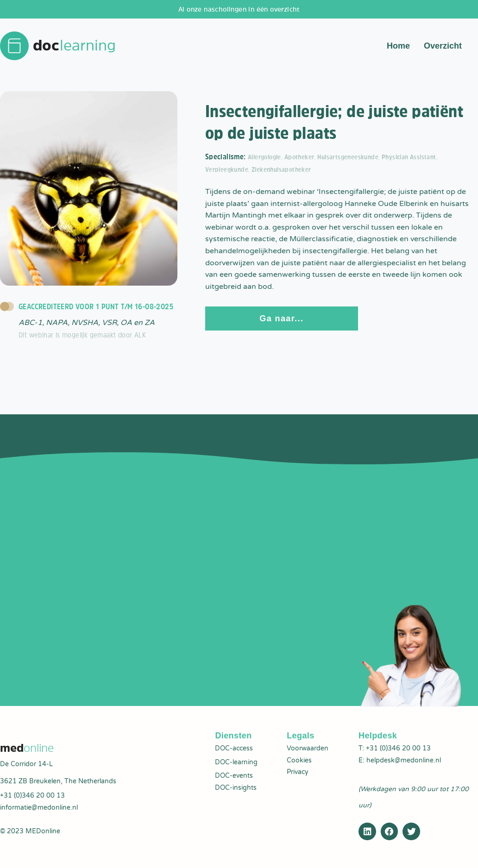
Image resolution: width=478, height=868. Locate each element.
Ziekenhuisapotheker (291, 170)
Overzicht (443, 46)
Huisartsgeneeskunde (362, 158)
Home (398, 46)
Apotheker (307, 158)
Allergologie (267, 158)
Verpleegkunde (230, 170)
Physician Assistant (431, 158)
